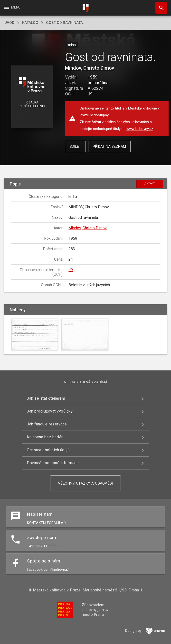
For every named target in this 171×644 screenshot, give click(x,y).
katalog (30, 23)
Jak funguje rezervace (47, 424)
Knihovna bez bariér (45, 437)
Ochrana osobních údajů (48, 450)
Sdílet (75, 147)
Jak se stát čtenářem (46, 398)
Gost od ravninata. (65, 23)
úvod (9, 23)
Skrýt (150, 184)
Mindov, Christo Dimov (90, 68)
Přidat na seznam (109, 147)
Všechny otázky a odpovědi (86, 483)
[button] (32, 97)
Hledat (159, 5)
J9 (71, 270)
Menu (12, 7)
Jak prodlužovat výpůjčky (50, 411)
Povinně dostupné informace (53, 463)
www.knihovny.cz (140, 129)
